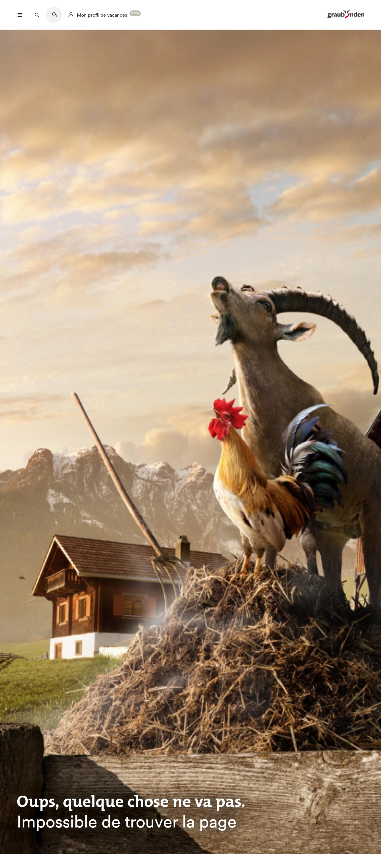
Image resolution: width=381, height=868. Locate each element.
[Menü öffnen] (20, 15)
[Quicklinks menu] (54, 18)
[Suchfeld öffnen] (37, 15)
